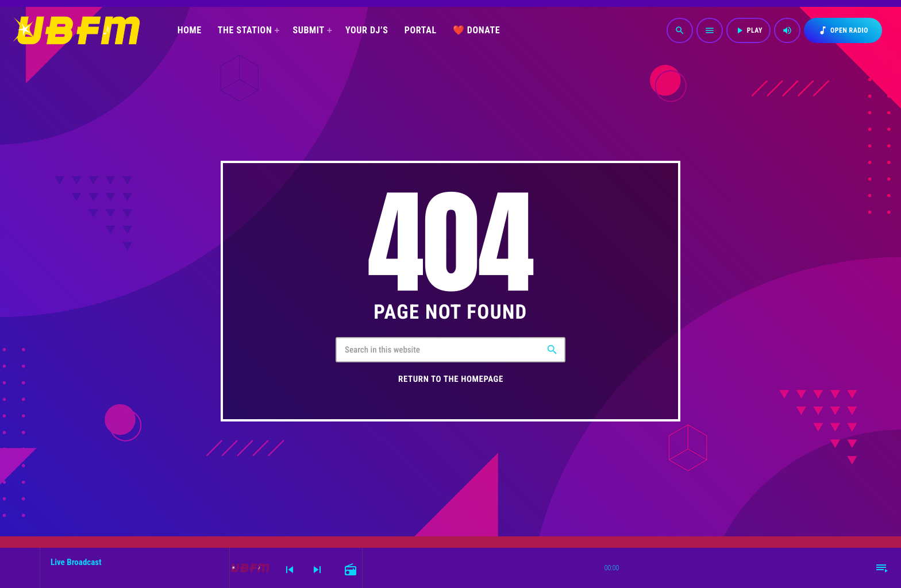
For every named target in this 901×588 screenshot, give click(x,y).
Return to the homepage (451, 379)
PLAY (748, 30)
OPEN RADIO (843, 30)
